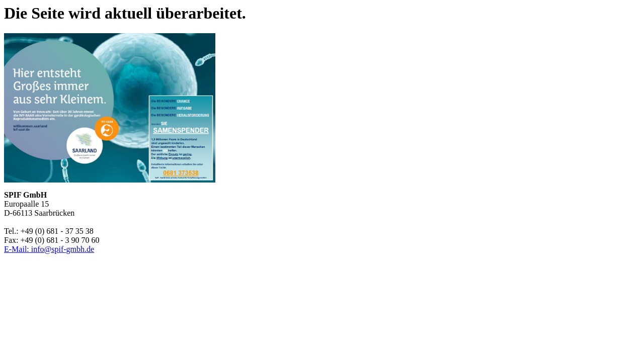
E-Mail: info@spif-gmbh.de (49, 249)
